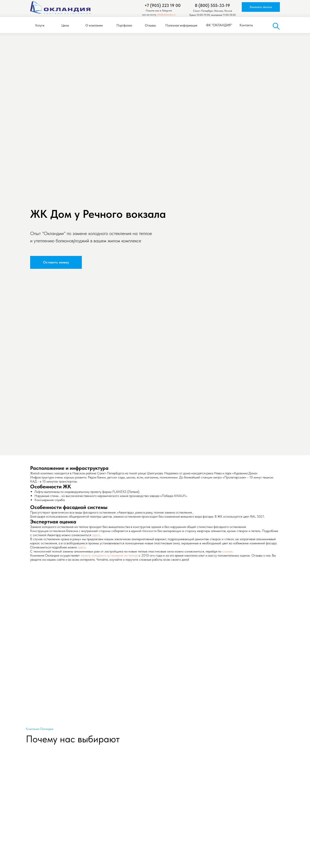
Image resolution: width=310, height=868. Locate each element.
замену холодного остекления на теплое (109, 555)
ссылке (227, 551)
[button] (261, 7)
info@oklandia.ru (166, 15)
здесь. (96, 535)
